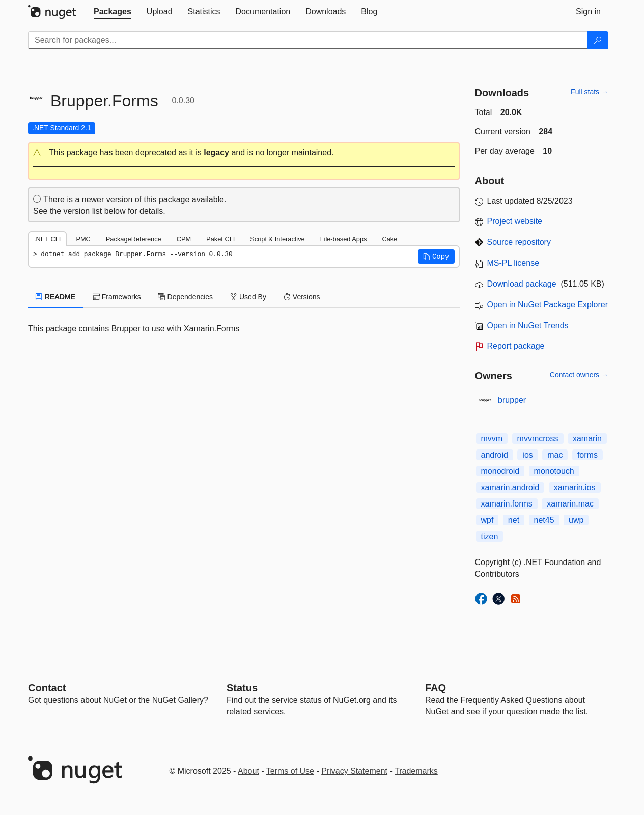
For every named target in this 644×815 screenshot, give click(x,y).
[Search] (598, 40)
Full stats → (590, 92)
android (495, 455)
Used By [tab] (248, 297)
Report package (516, 346)
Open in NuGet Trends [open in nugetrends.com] (528, 326)
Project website (515, 221)
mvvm (492, 439)
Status (242, 688)
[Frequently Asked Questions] (436, 688)
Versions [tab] (302, 297)
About (248, 771)
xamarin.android (510, 487)
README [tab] (55, 297)
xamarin (587, 439)
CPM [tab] (184, 239)
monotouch (554, 471)
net (514, 520)
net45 (544, 520)
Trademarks (416, 771)
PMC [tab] (83, 239)
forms (587, 455)
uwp (576, 520)
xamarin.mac (570, 504)
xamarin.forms (507, 504)
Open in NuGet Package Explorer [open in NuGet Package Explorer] (548, 305)
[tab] (113, 12)
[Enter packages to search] (308, 40)
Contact (47, 688)
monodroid (500, 471)
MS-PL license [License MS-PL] (513, 263)
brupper (512, 400)
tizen (490, 536)
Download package (522, 284)
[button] (244, 153)
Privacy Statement (354, 771)
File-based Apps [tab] (344, 239)
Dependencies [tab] (186, 297)
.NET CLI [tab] (47, 239)
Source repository (519, 242)
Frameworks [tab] (117, 297)
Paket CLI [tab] (220, 239)
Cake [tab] (389, 239)
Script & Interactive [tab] (277, 239)
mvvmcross (538, 439)
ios (527, 455)
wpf (487, 520)
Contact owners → (579, 375)
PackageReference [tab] (134, 239)
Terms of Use (290, 771)
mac (555, 455)
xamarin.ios (575, 487)
